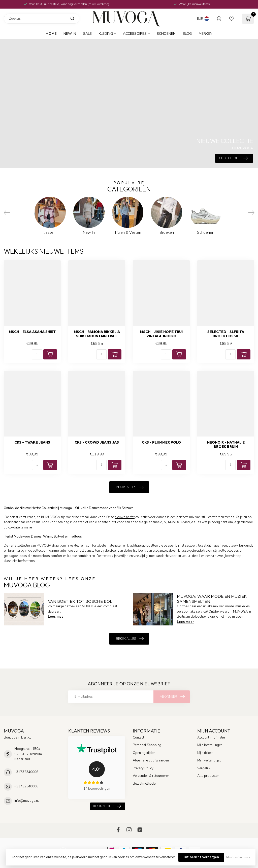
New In (70, 34)
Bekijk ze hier (107, 806)
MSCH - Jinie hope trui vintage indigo (161, 334)
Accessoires (135, 34)
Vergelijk (204, 768)
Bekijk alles (130, 487)
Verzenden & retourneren (151, 776)
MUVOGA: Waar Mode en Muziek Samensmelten (212, 599)
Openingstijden (144, 753)
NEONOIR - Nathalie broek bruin (226, 445)
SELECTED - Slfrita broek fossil (226, 334)
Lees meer (56, 617)
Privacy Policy (143, 768)
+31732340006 (26, 772)
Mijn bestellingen (210, 745)
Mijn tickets (205, 753)
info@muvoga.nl (27, 801)
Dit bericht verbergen (201, 857)
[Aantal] (37, 354)
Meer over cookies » (238, 857)
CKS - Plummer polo (161, 442)
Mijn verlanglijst (209, 760)
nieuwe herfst (125, 517)
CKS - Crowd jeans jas (97, 442)
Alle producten (208, 776)
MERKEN (206, 34)
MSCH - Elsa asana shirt (32, 332)
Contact (138, 738)
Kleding (106, 34)
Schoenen (166, 34)
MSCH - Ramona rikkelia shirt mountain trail (97, 334)
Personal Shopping (147, 745)
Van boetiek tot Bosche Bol (80, 601)
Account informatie (211, 738)
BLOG (187, 34)
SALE (87, 34)
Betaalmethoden (145, 784)
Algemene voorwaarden (151, 760)
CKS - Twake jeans (32, 442)
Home (51, 34)
